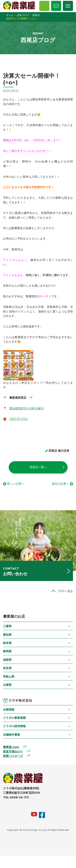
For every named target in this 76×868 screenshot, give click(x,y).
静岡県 (7, 651)
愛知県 (7, 635)
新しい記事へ (16, 484)
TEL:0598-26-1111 (16, 797)
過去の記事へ (60, 484)
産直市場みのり (13, 751)
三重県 (7, 626)
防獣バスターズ (13, 756)
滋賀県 (7, 660)
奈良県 (7, 668)
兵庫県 (7, 685)
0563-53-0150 (19, 419)
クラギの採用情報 (14, 726)
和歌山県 (9, 677)
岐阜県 (7, 643)
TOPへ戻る (66, 591)
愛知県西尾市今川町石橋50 (27, 408)
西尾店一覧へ (38, 467)
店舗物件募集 (12, 735)
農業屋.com (11, 747)
